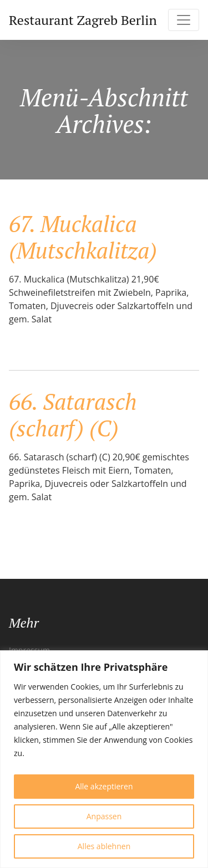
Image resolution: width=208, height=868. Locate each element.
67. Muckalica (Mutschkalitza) (83, 237)
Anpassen (104, 816)
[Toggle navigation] (184, 20)
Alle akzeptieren (104, 786)
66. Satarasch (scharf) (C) (73, 415)
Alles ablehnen (104, 846)
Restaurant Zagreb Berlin (83, 20)
